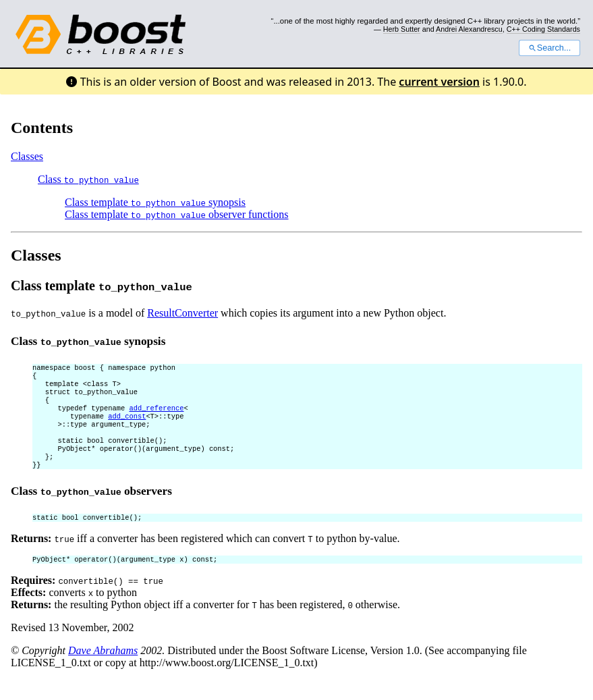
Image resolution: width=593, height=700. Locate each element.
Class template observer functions (177, 214)
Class (88, 179)
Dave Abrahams (103, 671)
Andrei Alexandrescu (469, 29)
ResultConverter (182, 313)
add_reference (156, 416)
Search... (549, 48)
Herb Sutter (402, 29)
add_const (127, 425)
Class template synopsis (155, 202)
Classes (27, 156)
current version (439, 82)
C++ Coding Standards (543, 29)
